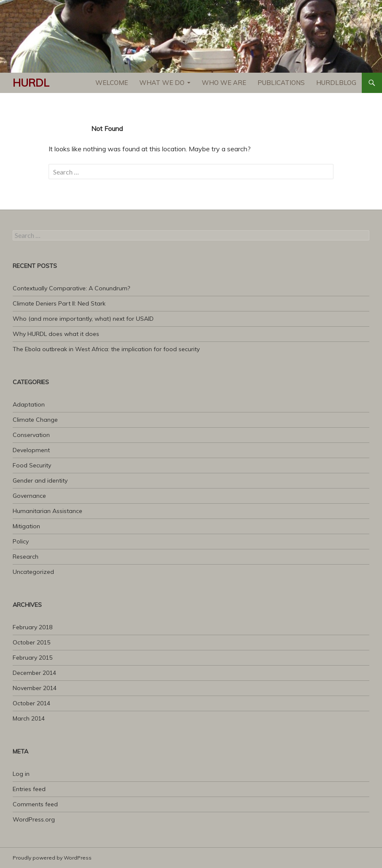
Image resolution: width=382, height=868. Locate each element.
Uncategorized (33, 572)
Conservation (31, 435)
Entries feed (29, 789)
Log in (21, 774)
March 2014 (29, 718)
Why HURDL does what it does (56, 334)
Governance (29, 496)
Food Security (32, 465)
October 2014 (31, 703)
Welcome (112, 83)
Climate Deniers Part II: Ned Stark (59, 303)
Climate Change (35, 420)
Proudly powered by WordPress (52, 858)
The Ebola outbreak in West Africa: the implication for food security (106, 349)
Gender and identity (40, 480)
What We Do (162, 83)
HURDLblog (336, 83)
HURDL (31, 83)
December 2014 (34, 673)
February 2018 (33, 627)
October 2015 (31, 642)
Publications (281, 83)
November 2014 (35, 688)
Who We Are (224, 83)
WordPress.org (34, 819)
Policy (21, 541)
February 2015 (33, 658)
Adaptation (29, 404)
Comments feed (35, 804)
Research (26, 557)
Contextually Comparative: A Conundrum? (71, 288)
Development (31, 450)
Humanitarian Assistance (47, 511)
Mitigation (26, 526)
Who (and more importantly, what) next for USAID (83, 319)
